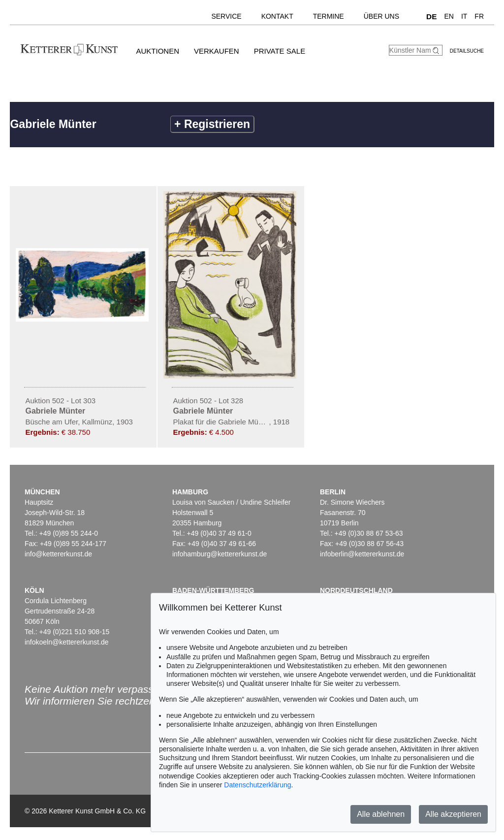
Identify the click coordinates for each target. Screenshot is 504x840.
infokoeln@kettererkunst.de (67, 642)
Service (226, 16)
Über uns (381, 16)
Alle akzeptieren (453, 814)
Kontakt (277, 16)
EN (449, 16)
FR (479, 16)
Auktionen (157, 51)
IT (464, 16)
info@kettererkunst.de (58, 554)
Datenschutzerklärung (257, 785)
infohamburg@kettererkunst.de (220, 554)
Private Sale (280, 51)
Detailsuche (467, 51)
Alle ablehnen (381, 814)
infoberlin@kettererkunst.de (362, 554)
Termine (329, 16)
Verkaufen (217, 51)
